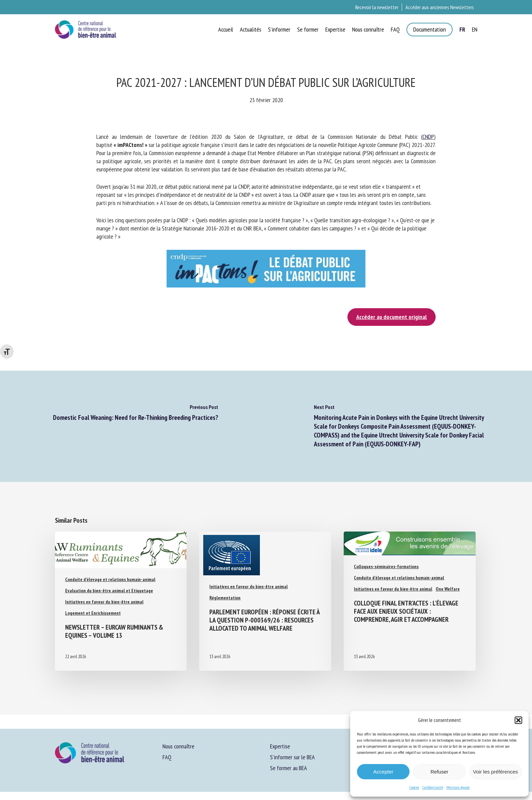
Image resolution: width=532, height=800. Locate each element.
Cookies (414, 787)
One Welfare (448, 589)
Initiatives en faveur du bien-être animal (104, 602)
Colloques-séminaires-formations (386, 566)
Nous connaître (178, 746)
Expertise (280, 746)
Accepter (383, 772)
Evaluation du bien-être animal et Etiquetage (109, 591)
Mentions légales (458, 787)
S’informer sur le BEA (292, 757)
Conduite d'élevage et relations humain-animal (110, 579)
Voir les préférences (496, 772)
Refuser (440, 772)
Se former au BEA (289, 768)
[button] (518, 720)
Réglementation (225, 598)
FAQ (167, 757)
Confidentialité (433, 787)
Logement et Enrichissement (93, 613)
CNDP (428, 137)
